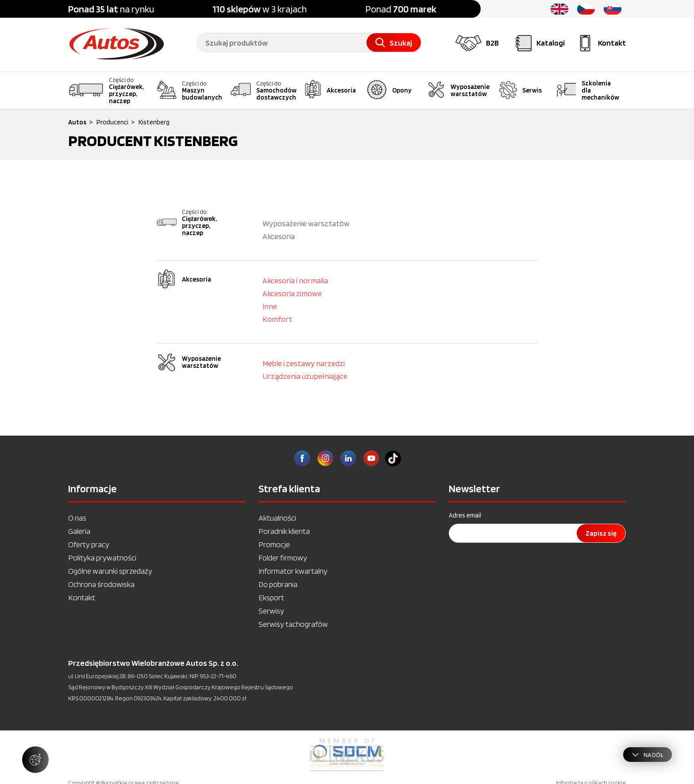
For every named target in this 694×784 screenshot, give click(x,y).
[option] (347, 755)
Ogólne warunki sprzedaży (110, 571)
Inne (270, 306)
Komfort (277, 319)
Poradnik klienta (284, 531)
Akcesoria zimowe (292, 293)
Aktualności (277, 518)
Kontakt (82, 597)
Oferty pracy (89, 544)
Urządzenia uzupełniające (305, 376)
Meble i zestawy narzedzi (304, 363)
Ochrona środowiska (101, 584)
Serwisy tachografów (293, 624)
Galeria (79, 531)
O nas (77, 518)
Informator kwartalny (293, 571)
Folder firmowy (283, 558)
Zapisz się (601, 533)
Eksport (271, 597)
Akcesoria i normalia (295, 280)
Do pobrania (278, 584)
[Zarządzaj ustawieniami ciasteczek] (35, 760)
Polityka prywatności (102, 558)
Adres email (465, 515)
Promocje (274, 544)
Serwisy (271, 611)
